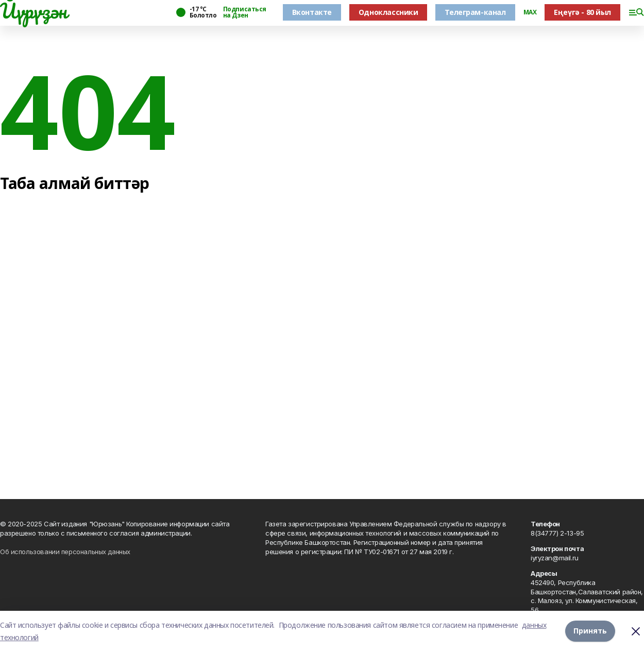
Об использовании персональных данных (65, 552)
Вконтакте (312, 12)
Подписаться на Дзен (245, 12)
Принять (590, 631)
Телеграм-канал (475, 12)
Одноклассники (388, 12)
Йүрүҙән (33, 11)
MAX (530, 12)
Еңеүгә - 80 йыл (582, 12)
